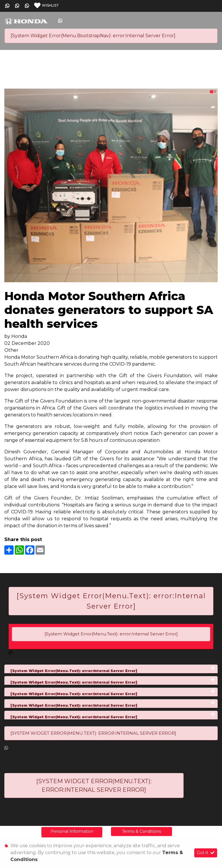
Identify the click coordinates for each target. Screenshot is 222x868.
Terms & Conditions (141, 831)
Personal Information (72, 831)
